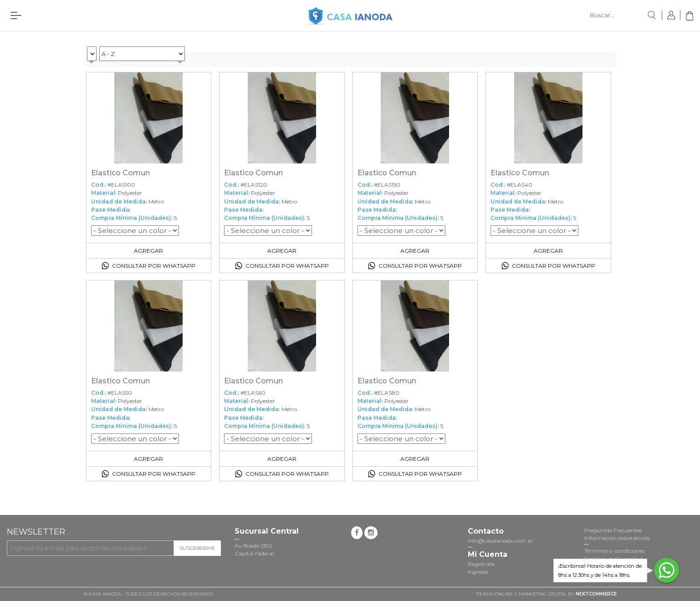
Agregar (148, 251)
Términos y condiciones (614, 551)
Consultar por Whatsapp (154, 266)
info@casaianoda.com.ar (500, 541)
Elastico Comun (120, 173)
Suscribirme (197, 548)
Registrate (481, 564)
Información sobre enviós (617, 538)
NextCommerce (596, 594)
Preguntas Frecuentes (613, 530)
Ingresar (478, 572)
